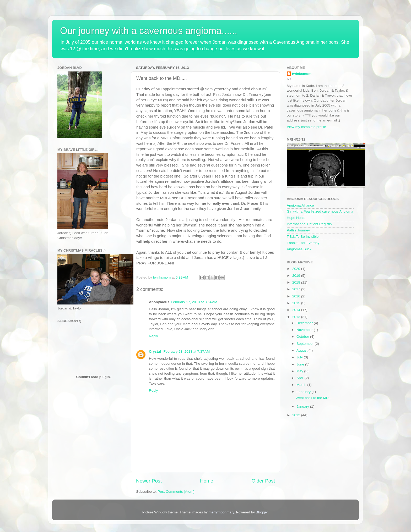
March (302, 385)
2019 (297, 276)
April (301, 378)
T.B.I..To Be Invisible (303, 237)
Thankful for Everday (303, 243)
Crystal (155, 351)
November (305, 330)
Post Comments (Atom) (176, 492)
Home (207, 481)
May (300, 371)
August (302, 350)
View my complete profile (306, 127)
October (303, 337)
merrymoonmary (221, 512)
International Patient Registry (309, 224)
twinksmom (302, 74)
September (306, 344)
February (304, 392)
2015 (297, 303)
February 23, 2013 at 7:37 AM (187, 351)
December (305, 323)
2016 (297, 296)
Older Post (263, 481)
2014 (297, 310)
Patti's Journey (298, 230)
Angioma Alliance (300, 205)
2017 (297, 289)
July (300, 357)
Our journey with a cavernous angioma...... (149, 31)
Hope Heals (296, 218)
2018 (297, 282)
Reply (153, 336)
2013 (297, 317)
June (301, 364)
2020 (297, 269)
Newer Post (149, 481)
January (303, 406)
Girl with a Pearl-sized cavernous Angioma (320, 211)
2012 (297, 415)
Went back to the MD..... (315, 398)
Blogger (262, 512)
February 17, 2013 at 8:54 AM (194, 302)
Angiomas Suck (299, 249)
